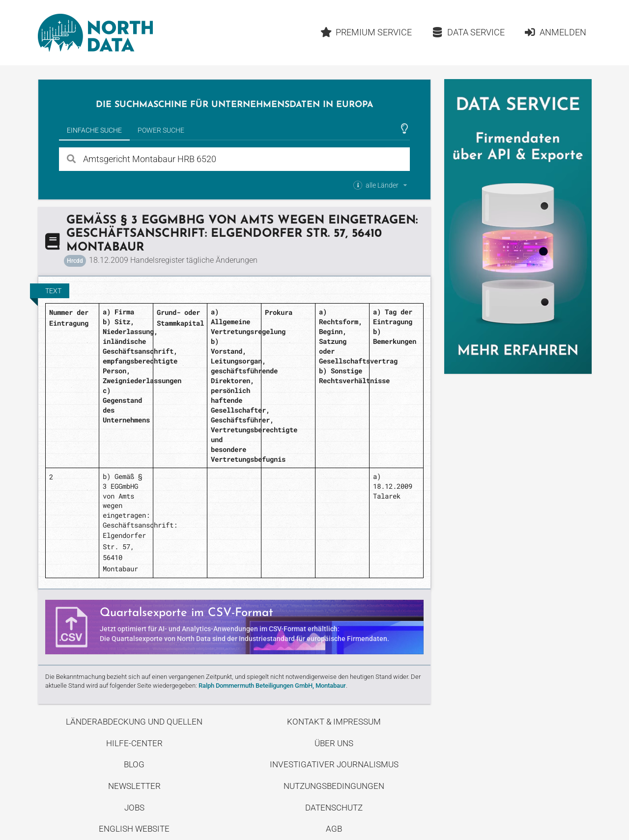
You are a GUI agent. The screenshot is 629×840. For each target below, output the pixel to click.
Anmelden (555, 32)
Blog (134, 764)
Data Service (468, 32)
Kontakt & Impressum (334, 722)
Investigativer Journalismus (334, 764)
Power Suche (161, 130)
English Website (134, 829)
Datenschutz (334, 808)
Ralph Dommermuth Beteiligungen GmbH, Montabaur (272, 686)
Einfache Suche (94, 130)
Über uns (334, 743)
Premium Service (366, 32)
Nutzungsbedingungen (334, 786)
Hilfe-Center (134, 743)
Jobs (134, 808)
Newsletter (134, 786)
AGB (334, 829)
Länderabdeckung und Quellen (134, 722)
